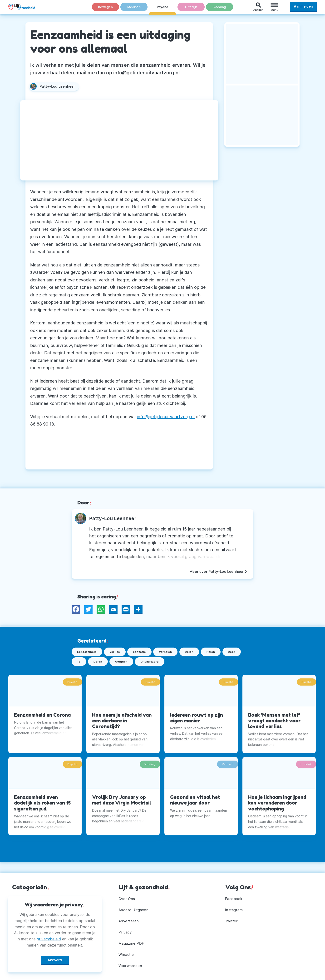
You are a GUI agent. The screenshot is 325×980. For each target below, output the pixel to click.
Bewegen (106, 9)
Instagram (235, 906)
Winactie (127, 954)
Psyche (162, 9)
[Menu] (274, 9)
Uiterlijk (191, 9)
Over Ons (128, 894)
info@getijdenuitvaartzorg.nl (166, 417)
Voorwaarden (131, 966)
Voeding (220, 9)
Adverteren (129, 918)
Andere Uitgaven (135, 906)
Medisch (134, 9)
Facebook (235, 894)
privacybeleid (49, 937)
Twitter (232, 918)
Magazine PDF (132, 942)
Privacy (126, 930)
